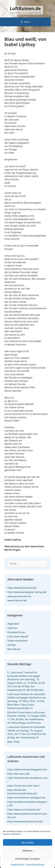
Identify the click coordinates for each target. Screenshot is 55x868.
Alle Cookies (27, 842)
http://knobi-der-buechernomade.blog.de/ (22, 792)
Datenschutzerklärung (35, 864)
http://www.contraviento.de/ (24, 810)
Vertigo (12, 645)
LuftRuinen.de (25, 8)
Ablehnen (27, 851)
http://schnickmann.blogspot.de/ (27, 797)
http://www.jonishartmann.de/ (25, 821)
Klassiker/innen (16, 632)
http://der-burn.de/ (18, 774)
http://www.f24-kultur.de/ (22, 588)
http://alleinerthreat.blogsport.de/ (27, 769)
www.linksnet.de (17, 600)
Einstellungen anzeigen (27, 859)
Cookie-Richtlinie (18, 864)
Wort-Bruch (14, 649)
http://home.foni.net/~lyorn (23, 786)
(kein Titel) (13, 742)
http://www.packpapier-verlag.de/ (27, 592)
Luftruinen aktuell (18, 636)
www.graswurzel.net (19, 596)
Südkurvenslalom (17, 641)
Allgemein (13, 624)
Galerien (12, 628)
